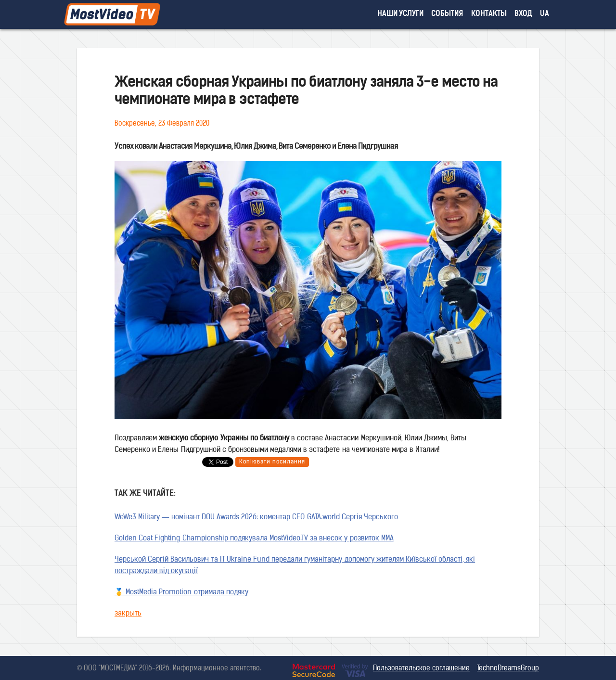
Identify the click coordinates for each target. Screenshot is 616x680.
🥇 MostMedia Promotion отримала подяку (181, 593)
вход (523, 14)
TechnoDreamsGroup (508, 669)
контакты (489, 14)
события (447, 14)
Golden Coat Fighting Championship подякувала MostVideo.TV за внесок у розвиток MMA (254, 539)
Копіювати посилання (272, 462)
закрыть (128, 614)
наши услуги (401, 14)
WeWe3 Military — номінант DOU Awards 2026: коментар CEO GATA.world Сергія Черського (256, 518)
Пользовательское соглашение (421, 669)
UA (545, 14)
